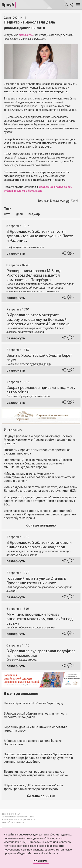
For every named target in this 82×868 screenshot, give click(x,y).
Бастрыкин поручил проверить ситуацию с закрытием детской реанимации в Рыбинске (36, 773)
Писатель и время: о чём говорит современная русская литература (37, 452)
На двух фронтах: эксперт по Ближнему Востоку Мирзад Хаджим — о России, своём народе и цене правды (39, 440)
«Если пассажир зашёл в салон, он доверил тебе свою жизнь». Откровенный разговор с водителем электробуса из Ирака (40, 514)
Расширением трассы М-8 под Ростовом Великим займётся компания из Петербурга (34, 275)
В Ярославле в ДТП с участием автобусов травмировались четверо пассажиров (33, 787)
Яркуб (8, 5)
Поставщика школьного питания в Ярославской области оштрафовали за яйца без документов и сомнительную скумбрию (38, 758)
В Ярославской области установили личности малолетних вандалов (39, 545)
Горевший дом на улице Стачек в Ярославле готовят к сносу (36, 581)
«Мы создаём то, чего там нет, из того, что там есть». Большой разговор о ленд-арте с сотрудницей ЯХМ (41, 489)
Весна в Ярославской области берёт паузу (34, 703)
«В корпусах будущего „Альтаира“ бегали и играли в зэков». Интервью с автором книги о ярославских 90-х (40, 501)
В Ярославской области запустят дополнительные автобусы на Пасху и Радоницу (40, 236)
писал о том (26, 35)
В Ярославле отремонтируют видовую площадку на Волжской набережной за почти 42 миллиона (38, 319)
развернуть (16, 253)
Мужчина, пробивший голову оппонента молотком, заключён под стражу (40, 619)
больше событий (41, 796)
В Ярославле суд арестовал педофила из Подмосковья (33, 743)
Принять (41, 861)
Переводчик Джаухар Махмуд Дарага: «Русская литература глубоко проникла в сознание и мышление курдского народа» (38, 463)
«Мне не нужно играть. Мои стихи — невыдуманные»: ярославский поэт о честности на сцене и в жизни (40, 477)
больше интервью (41, 525)
